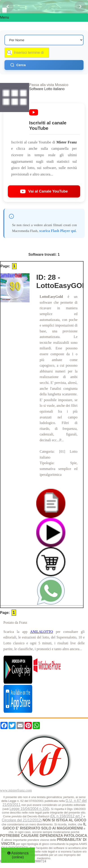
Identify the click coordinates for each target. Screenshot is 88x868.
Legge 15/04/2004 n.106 (29, 809)
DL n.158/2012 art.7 (67, 816)
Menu (4, 17)
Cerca (18, 65)
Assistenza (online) (18, 855)
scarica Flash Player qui (58, 231)
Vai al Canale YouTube (44, 191)
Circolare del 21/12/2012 (21, 820)
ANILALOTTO (41, 632)
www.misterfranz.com (16, 790)
